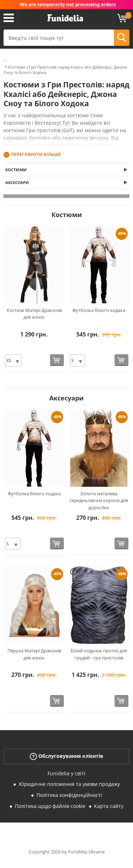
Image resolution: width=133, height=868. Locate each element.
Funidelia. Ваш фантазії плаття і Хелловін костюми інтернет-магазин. (65, 18)
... (5, 60)
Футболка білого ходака (99, 310)
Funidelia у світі (66, 773)
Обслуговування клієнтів (66, 756)
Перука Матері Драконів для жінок (34, 654)
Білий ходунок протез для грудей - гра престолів (99, 654)
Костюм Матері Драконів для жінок (34, 314)
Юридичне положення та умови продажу (69, 784)
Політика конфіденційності (69, 795)
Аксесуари (17, 182)
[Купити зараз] (57, 360)
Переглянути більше (36, 154)
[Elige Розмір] (13, 360)
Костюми (16, 170)
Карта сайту (109, 806)
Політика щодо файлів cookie (50, 806)
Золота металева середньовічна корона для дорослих (99, 500)
